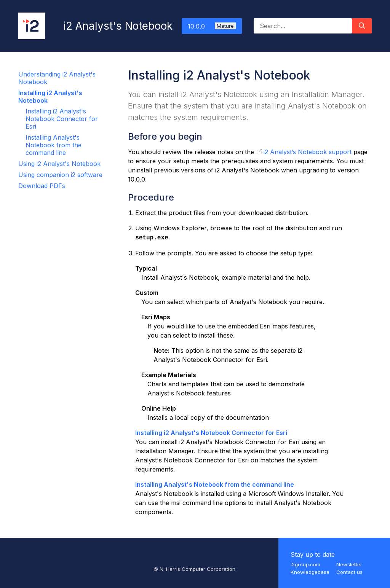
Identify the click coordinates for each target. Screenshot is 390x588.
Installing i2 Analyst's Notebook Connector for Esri (62, 119)
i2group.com (305, 564)
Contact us (349, 572)
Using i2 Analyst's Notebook (59, 164)
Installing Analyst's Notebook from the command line (54, 145)
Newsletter (349, 564)
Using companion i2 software (60, 175)
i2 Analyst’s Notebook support (308, 152)
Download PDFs (42, 186)
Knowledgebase (310, 572)
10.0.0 (212, 26)
